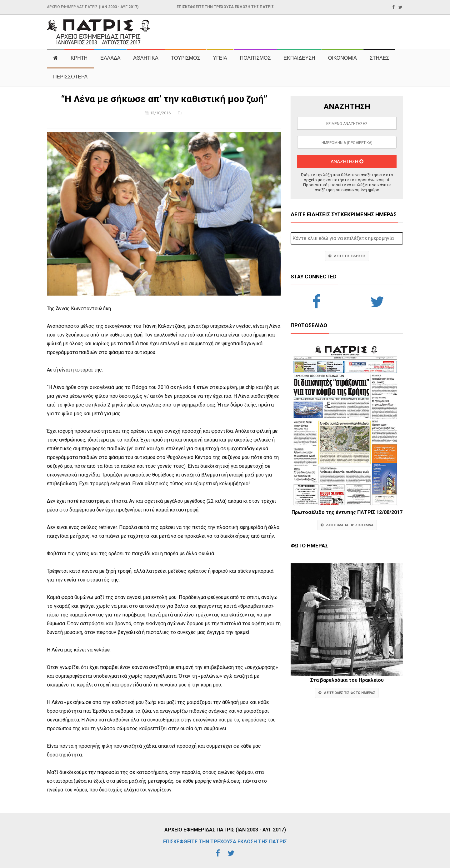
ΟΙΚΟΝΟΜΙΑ (342, 58)
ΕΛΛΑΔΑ (110, 58)
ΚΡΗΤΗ (79, 58)
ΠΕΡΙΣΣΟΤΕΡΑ (70, 77)
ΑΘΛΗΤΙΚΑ (146, 58)
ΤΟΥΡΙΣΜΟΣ (186, 58)
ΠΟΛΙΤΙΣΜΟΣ (255, 58)
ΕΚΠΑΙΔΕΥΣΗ (299, 58)
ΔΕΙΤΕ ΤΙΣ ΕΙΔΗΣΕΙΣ (347, 256)
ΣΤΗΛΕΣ (379, 58)
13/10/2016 (160, 113)
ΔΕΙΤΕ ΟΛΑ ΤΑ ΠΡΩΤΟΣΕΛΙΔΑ (347, 525)
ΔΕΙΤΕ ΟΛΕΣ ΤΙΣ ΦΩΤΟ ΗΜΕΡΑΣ (347, 693)
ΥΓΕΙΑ (220, 58)
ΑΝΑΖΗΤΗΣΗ (347, 162)
